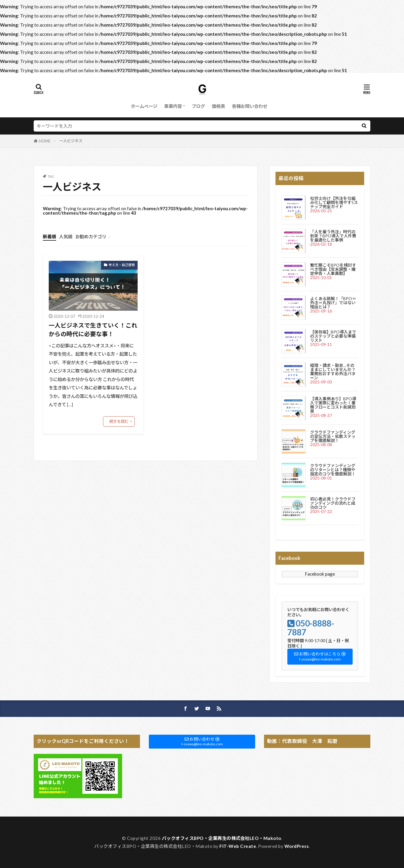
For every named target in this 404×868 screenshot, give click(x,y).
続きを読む (119, 421)
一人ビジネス (71, 141)
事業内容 (173, 106)
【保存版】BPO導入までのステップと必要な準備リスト (333, 336)
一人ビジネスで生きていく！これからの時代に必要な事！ (93, 330)
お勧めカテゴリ (91, 237)
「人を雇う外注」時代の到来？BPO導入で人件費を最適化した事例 (333, 236)
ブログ (198, 106)
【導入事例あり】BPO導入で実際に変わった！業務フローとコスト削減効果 (333, 405)
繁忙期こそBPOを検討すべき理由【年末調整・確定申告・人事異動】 (333, 269)
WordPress (297, 846)
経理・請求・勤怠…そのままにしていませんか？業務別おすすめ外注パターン (333, 371)
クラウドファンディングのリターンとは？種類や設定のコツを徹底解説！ (333, 470)
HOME (45, 141)
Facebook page (320, 574)
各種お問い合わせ (250, 106)
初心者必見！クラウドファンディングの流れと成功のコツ (333, 503)
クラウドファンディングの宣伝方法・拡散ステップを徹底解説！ (333, 436)
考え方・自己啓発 (122, 265)
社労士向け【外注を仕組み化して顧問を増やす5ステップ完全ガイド (334, 202)
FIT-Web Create (238, 846)
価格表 (218, 106)
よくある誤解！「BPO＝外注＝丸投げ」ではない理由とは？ (333, 303)
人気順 (66, 237)
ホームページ (144, 106)
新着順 (49, 237)
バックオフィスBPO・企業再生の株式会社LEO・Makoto (221, 838)
